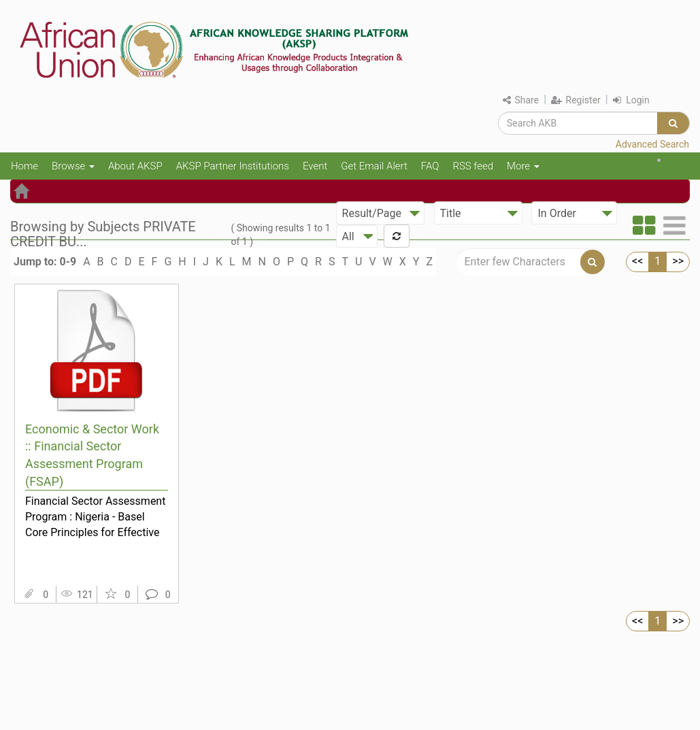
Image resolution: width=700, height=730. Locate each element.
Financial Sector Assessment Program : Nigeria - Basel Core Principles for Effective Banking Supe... (95, 516)
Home (24, 166)
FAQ (430, 166)
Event (315, 166)
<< (637, 261)
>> (678, 261)
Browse (73, 166)
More (523, 166)
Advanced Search (652, 144)
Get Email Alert (374, 166)
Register (576, 100)
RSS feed (473, 166)
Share (521, 100)
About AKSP (135, 166)
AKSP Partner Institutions (233, 166)
